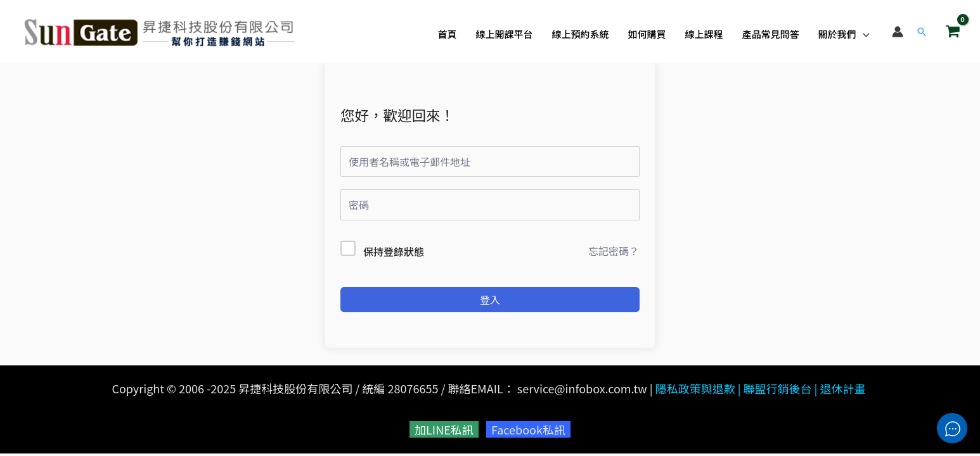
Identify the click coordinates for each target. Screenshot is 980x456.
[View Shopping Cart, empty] (953, 31)
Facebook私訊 (528, 429)
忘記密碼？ (614, 251)
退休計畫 (843, 388)
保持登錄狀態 (394, 251)
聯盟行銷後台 (778, 388)
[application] (863, 34)
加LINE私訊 (444, 429)
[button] (922, 32)
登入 (490, 300)
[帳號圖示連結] (898, 32)
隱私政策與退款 (695, 388)
